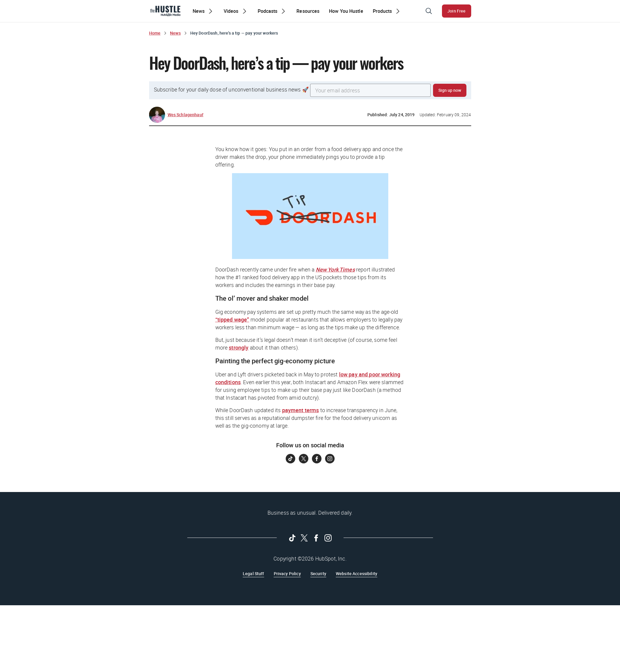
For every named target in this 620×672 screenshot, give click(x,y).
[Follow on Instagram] (330, 459)
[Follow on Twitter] (304, 459)
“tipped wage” (232, 319)
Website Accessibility (357, 574)
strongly (239, 347)
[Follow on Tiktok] (290, 459)
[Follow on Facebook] (317, 459)
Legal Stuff (253, 574)
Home (155, 33)
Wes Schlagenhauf (185, 115)
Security (318, 574)
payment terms (301, 410)
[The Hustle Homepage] (165, 11)
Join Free (456, 11)
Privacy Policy (287, 574)
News (175, 33)
